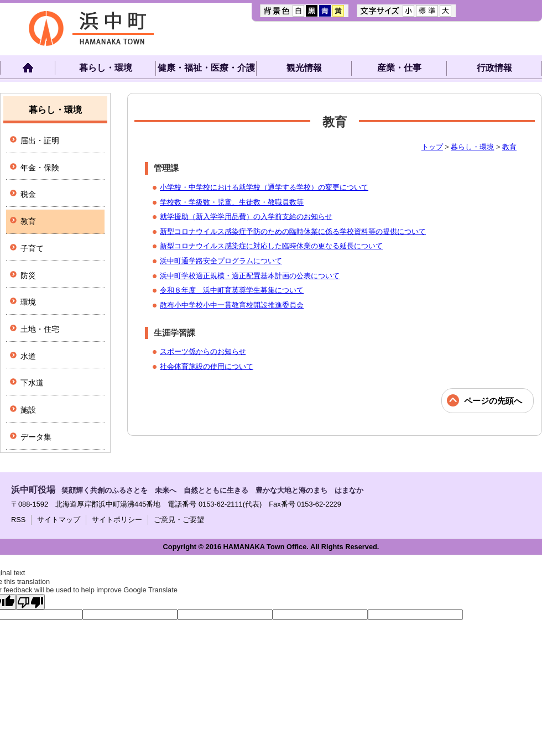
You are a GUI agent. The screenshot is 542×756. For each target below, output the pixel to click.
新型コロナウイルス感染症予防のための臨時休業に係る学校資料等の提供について (293, 231)
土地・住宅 (40, 329)
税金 (28, 194)
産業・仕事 (399, 68)
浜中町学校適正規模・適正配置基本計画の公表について (250, 276)
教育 (509, 147)
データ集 (36, 437)
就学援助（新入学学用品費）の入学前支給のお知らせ (246, 217)
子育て (32, 248)
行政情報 (494, 68)
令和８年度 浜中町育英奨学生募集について (232, 290)
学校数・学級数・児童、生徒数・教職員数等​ (232, 202)
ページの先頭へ (493, 401)
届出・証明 (40, 140)
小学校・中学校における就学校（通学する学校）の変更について (264, 187)
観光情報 (304, 68)
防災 (28, 275)
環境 (28, 302)
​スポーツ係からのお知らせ (203, 351)
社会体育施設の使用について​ (207, 366)
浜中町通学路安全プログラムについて (221, 261)
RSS (18, 520)
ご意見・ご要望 (179, 520)
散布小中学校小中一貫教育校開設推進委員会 (232, 305)
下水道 (32, 383)
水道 (28, 356)
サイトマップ (59, 520)
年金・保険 (40, 168)
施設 (28, 410)
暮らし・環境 (106, 68)
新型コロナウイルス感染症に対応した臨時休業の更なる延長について (271, 246)
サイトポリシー (117, 520)
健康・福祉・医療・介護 (206, 68)
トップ (432, 147)
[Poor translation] (30, 602)
